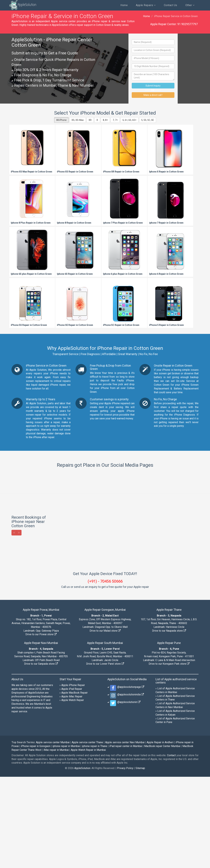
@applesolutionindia (130, 786)
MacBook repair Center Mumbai (162, 837)
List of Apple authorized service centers (176, 772)
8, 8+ (105, 120)
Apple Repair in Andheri (160, 834)
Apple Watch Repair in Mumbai (88, 841)
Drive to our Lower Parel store (105, 755)
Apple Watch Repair (73, 791)
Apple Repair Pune (169, 734)
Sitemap (140, 859)
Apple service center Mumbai (53, 834)
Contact (171, 847)
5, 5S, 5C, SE (148, 120)
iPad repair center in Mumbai (126, 837)
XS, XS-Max (78, 120)
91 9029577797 (188, 24)
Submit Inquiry (153, 86)
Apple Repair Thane (169, 701)
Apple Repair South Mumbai (105, 734)
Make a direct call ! (153, 95)
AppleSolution (23, 5)
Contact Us (171, 5)
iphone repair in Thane (95, 837)
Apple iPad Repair (72, 780)
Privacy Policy (125, 859)
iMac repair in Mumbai (56, 841)
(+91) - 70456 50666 (105, 673)
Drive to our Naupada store (169, 722)
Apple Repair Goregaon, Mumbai (105, 701)
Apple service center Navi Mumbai (125, 834)
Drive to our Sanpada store (41, 755)
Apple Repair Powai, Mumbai (41, 701)
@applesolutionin (128, 793)
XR (90, 120)
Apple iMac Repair (72, 788)
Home (124, 5)
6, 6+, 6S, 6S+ (129, 120)
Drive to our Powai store (41, 726)
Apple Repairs (146, 5)
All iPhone (61, 120)
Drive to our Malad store (105, 722)
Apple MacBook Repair (74, 784)
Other (190, 5)
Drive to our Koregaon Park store (169, 755)
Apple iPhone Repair (73, 776)
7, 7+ (115, 120)
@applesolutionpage (130, 778)
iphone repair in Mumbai (66, 837)
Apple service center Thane (87, 834)
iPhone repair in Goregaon (36, 837)
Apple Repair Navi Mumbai (41, 734)
